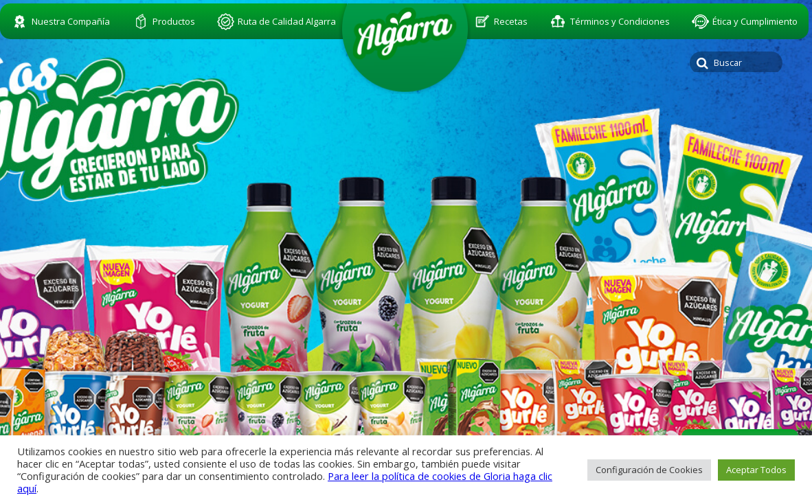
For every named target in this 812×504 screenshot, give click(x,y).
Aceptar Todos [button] (756, 470)
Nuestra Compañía (71, 21)
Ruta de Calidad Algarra (287, 21)
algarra (405, 45)
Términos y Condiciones (620, 21)
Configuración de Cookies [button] (649, 470)
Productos (174, 21)
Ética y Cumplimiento (755, 21)
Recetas (511, 21)
